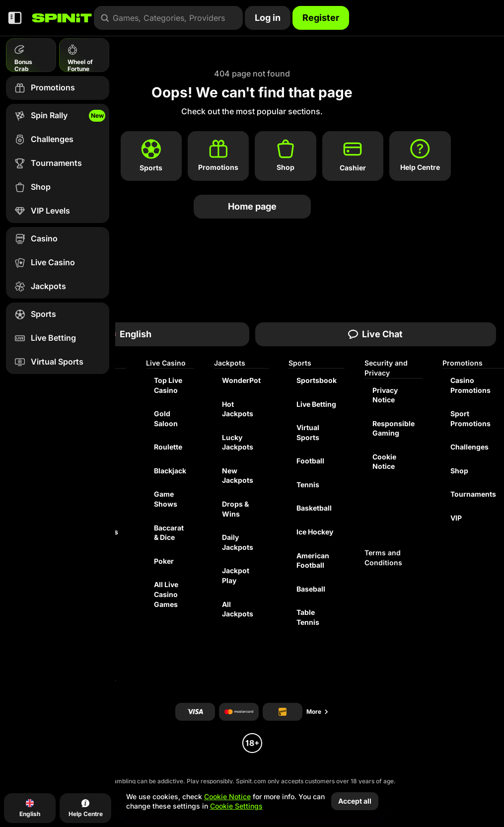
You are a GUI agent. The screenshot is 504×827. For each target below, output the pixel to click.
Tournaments (473, 494)
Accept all (355, 801)
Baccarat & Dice (169, 533)
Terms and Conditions (383, 558)
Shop (459, 471)
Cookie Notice (384, 462)
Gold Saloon (166, 418)
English (129, 334)
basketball (314, 508)
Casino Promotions (470, 385)
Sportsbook (317, 380)
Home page (252, 206)
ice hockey (315, 532)
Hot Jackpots (238, 409)
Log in (268, 18)
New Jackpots (238, 476)
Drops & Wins (235, 509)
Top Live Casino (168, 385)
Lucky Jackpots (238, 442)
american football (313, 561)
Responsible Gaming (394, 428)
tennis (308, 485)
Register (321, 18)
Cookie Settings (236, 806)
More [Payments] (318, 712)
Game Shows (166, 499)
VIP (456, 518)
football (310, 461)
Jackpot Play (236, 575)
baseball (311, 589)
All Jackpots (238, 609)
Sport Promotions (470, 418)
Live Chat (375, 334)
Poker (164, 561)
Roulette (168, 447)
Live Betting (316, 404)
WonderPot (241, 380)
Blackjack (170, 471)
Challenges (469, 447)
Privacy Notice (385, 395)
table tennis (308, 617)
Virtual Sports (308, 432)
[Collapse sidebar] (15, 18)
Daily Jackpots (238, 542)
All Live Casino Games (166, 594)
